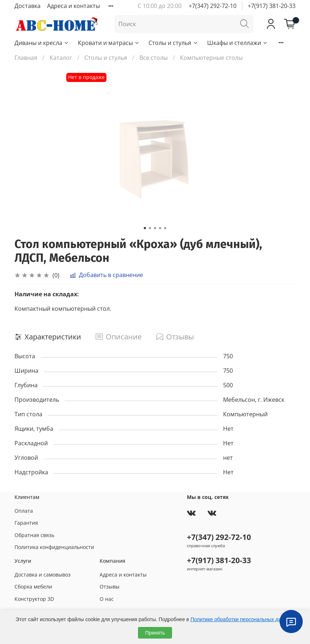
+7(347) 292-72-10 (213, 6)
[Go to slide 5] (165, 228)
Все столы (154, 58)
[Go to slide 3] (155, 228)
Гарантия (26, 523)
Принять (155, 633)
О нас (107, 599)
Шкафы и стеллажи (238, 43)
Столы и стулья (173, 43)
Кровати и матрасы (109, 43)
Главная (26, 58)
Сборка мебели (33, 587)
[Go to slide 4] (160, 228)
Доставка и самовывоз (43, 575)
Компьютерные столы (211, 58)
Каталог (61, 58)
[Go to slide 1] (145, 228)
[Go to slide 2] (150, 228)
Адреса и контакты (74, 6)
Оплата (24, 511)
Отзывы (110, 587)
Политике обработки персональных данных (242, 619)
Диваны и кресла (42, 43)
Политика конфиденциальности (54, 547)
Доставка (28, 6)
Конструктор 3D (34, 599)
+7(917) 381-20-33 (272, 6)
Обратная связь (34, 535)
